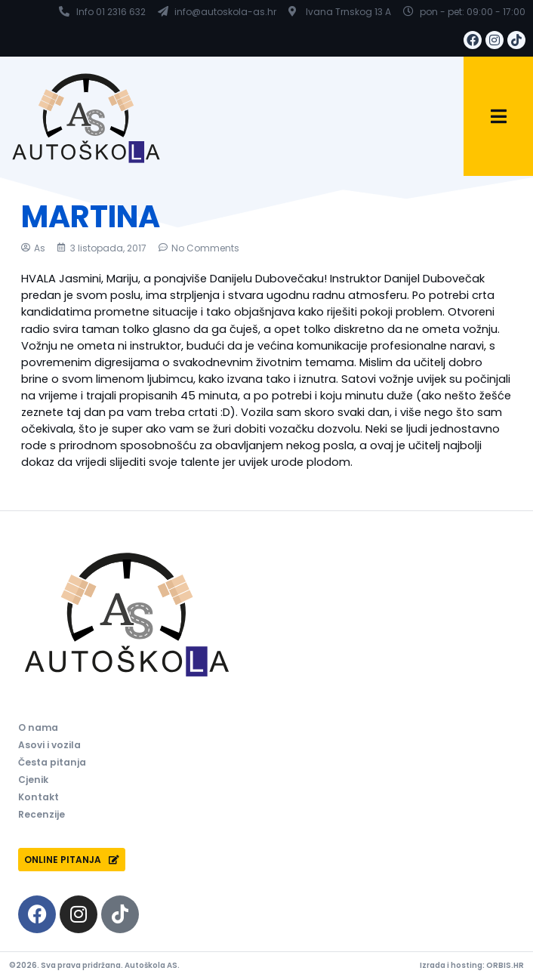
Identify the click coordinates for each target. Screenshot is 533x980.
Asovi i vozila (49, 745)
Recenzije (42, 814)
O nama (38, 727)
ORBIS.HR (505, 965)
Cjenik (33, 780)
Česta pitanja (52, 762)
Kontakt (39, 797)
